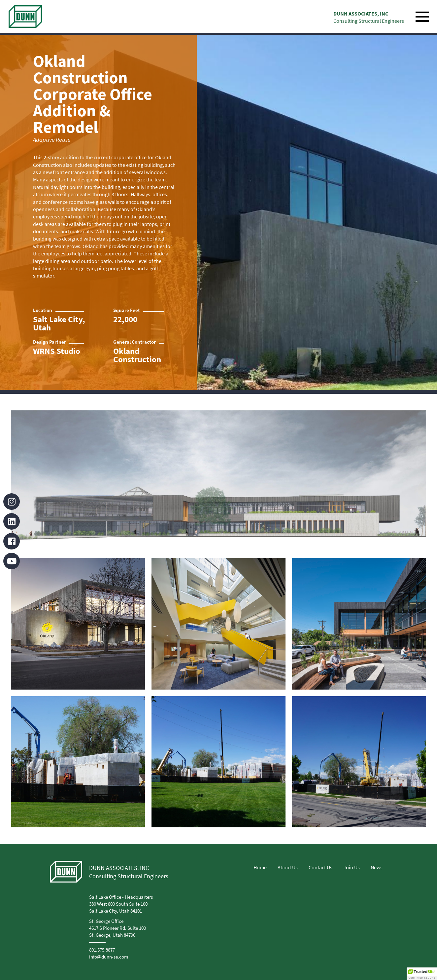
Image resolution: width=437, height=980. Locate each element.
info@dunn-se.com (109, 957)
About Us (288, 867)
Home (260, 867)
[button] (422, 974)
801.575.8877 (102, 950)
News (377, 867)
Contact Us (320, 867)
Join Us (352, 867)
